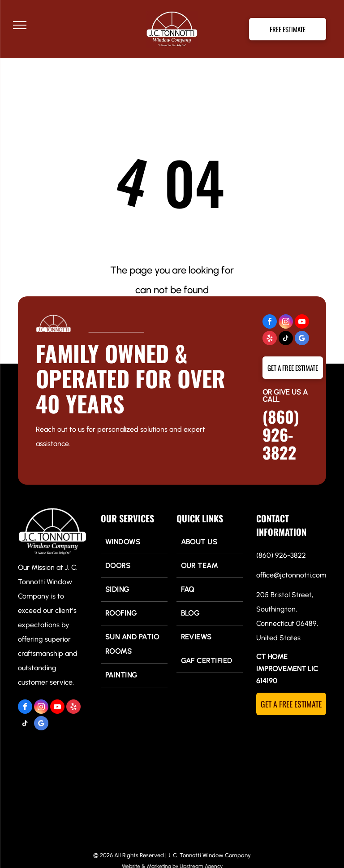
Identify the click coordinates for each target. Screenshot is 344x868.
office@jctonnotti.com (291, 575)
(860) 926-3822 (281, 434)
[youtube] (302, 323)
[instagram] (286, 323)
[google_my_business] (302, 339)
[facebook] (270, 323)
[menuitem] (134, 542)
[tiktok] (286, 339)
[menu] (20, 25)
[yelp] (270, 339)
